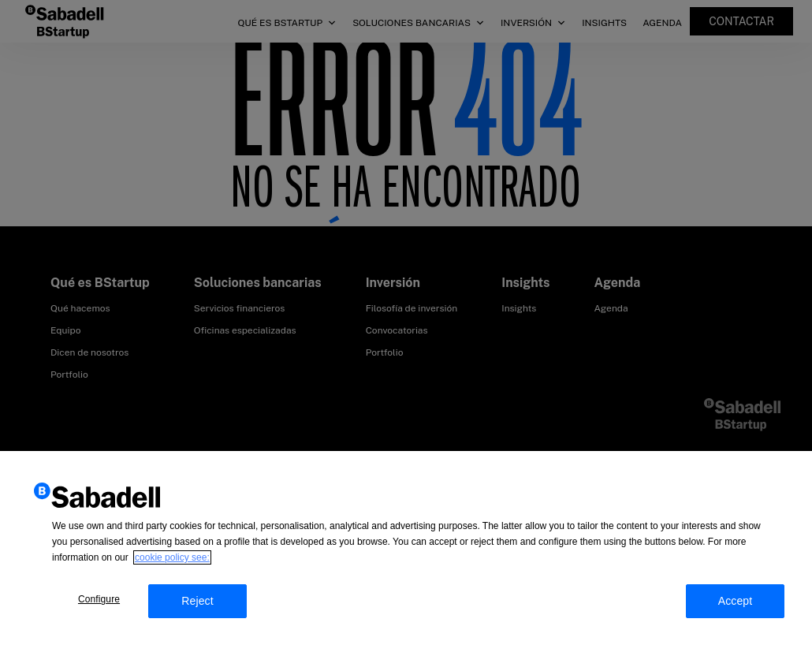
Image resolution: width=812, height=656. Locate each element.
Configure (99, 606)
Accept (736, 607)
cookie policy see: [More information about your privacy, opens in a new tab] (172, 564)
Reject (197, 607)
